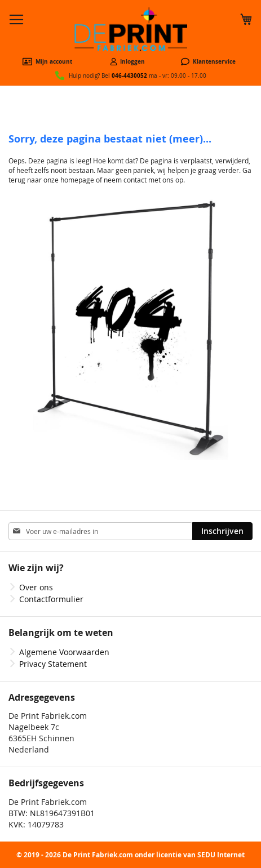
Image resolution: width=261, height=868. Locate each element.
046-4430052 (129, 75)
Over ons (36, 587)
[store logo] (131, 29)
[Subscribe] (222, 531)
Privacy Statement (53, 664)
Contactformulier (51, 599)
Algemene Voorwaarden (64, 652)
